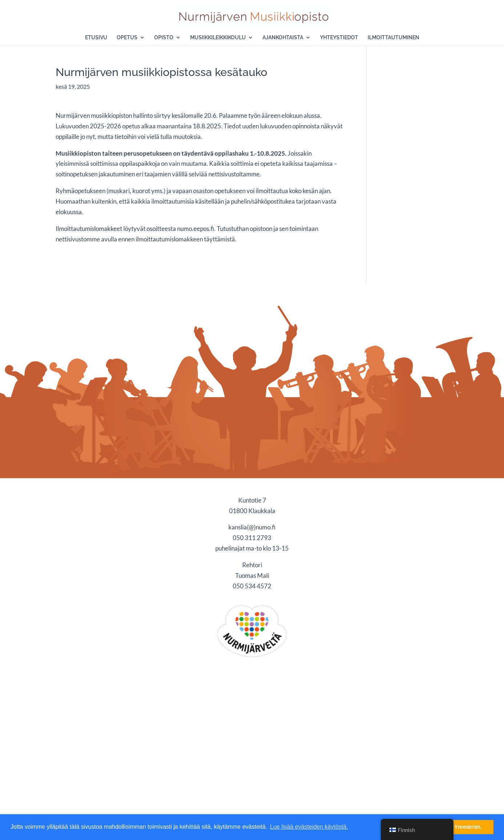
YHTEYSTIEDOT (339, 38)
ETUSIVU (96, 38)
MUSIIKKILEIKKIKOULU (218, 38)
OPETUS (127, 38)
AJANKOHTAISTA (283, 38)
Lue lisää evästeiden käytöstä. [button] (309, 827)
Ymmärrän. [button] (468, 827)
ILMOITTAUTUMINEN (393, 38)
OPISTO (164, 38)
